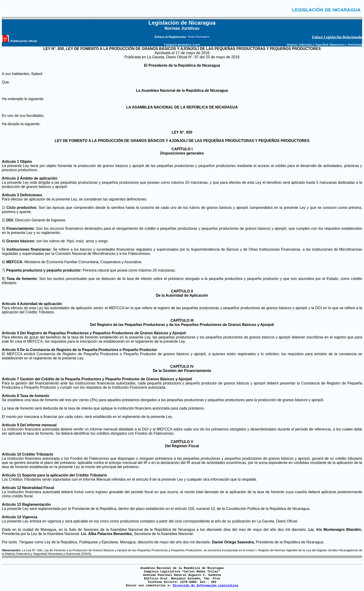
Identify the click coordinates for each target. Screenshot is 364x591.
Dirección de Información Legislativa (206, 586)
